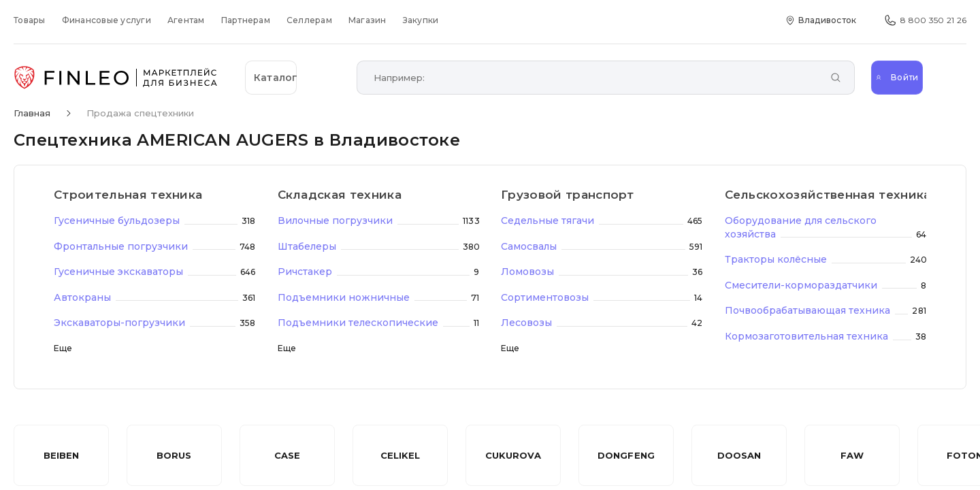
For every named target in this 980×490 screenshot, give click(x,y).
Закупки (421, 20)
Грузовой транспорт (568, 195)
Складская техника (340, 195)
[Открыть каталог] (293, 78)
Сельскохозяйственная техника (826, 195)
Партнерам (246, 20)
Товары (30, 20)
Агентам (186, 20)
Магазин (367, 20)
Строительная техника (128, 195)
